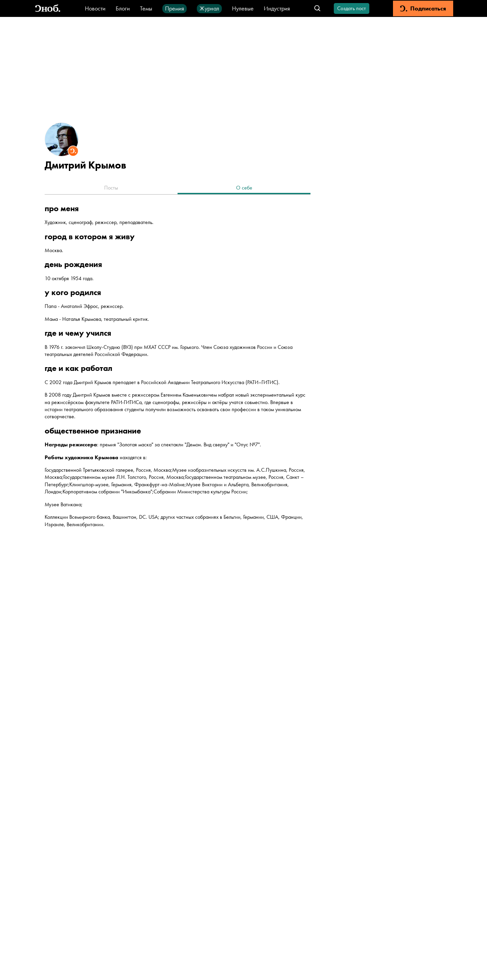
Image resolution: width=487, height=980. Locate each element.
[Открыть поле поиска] (317, 9)
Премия (175, 8)
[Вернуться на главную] (48, 9)
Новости (95, 8)
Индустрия (277, 8)
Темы (146, 8)
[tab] (111, 188)
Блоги (123, 8)
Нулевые (243, 8)
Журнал (209, 8)
